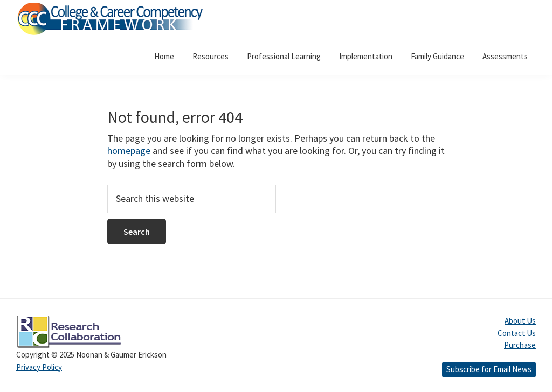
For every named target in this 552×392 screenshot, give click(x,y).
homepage (129, 150)
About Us (520, 321)
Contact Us (517, 333)
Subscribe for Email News (489, 369)
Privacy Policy (39, 367)
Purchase (520, 345)
